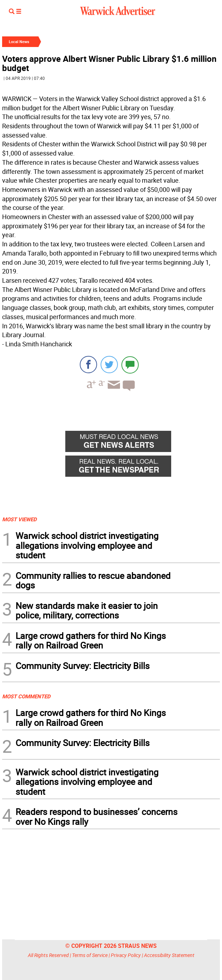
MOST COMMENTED (26, 696)
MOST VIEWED (19, 519)
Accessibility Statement (169, 955)
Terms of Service (90, 955)
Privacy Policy (126, 955)
